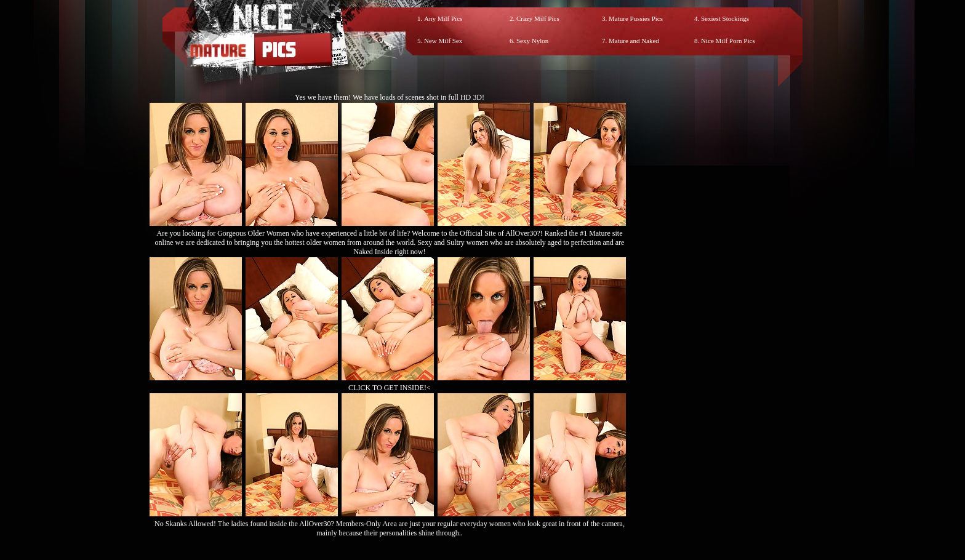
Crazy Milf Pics (538, 18)
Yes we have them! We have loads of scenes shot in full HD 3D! (390, 97)
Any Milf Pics (443, 18)
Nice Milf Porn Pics (728, 41)
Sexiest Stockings (725, 18)
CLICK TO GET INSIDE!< (390, 388)
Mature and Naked (634, 41)
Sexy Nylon (532, 41)
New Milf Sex (443, 41)
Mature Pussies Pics (636, 18)
